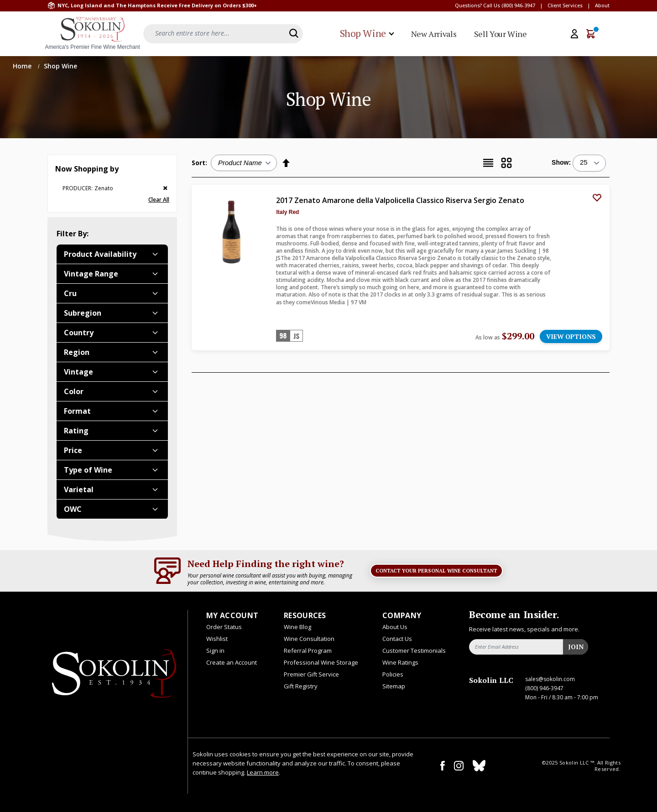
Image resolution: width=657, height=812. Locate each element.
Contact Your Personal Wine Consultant (436, 571)
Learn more (263, 772)
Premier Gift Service (311, 674)
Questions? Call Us (477, 5)
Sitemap (394, 686)
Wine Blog (297, 627)
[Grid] (506, 163)
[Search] (294, 33)
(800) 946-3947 (518, 5)
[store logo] (93, 34)
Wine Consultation (309, 639)
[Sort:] (244, 163)
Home (23, 66)
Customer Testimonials (414, 651)
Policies (393, 674)
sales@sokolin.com (550, 679)
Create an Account (232, 662)
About (602, 5)
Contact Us (397, 639)
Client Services (565, 5)
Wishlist (217, 639)
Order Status (224, 627)
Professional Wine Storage (321, 662)
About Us (395, 627)
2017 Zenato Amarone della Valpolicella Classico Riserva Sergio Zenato (400, 200)
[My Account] (574, 34)
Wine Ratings (400, 662)
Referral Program (308, 651)
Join (576, 647)
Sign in (215, 651)
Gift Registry (301, 686)
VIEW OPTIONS (571, 336)
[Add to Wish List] (597, 198)
